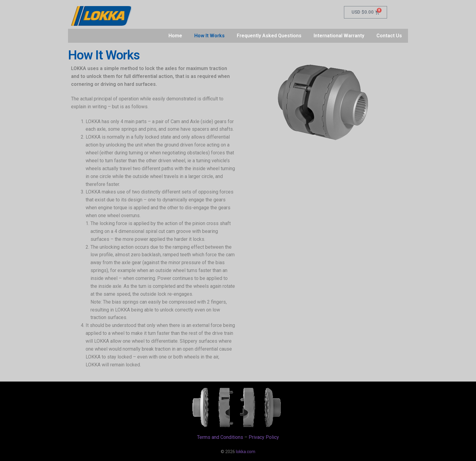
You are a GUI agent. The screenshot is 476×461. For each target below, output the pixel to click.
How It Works (209, 36)
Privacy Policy (264, 437)
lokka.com (246, 452)
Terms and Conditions (220, 437)
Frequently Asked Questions (269, 36)
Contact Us (389, 36)
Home (175, 36)
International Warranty (339, 36)
